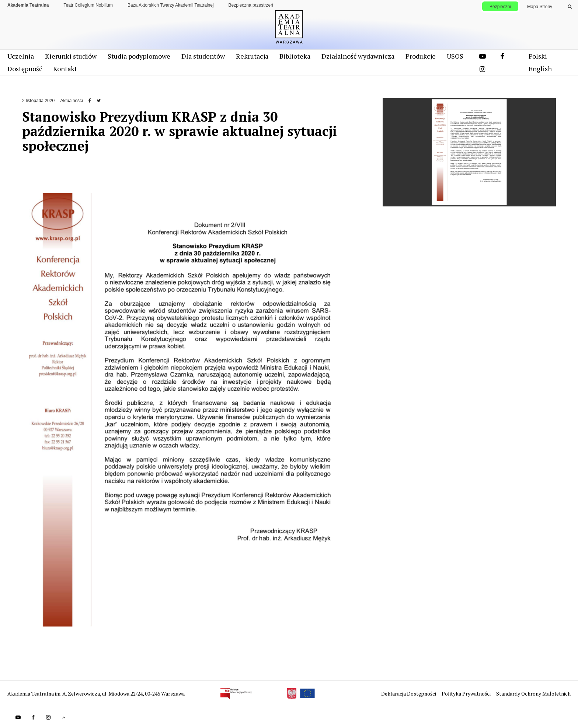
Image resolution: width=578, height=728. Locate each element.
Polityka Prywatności (467, 694)
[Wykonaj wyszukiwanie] (570, 7)
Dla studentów (203, 56)
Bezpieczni (500, 7)
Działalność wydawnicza (358, 56)
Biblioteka (295, 56)
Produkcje (421, 56)
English (540, 69)
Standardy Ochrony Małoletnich (533, 694)
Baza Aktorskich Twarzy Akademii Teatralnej (171, 5)
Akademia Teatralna (28, 5)
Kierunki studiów (71, 56)
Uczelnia (21, 56)
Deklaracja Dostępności (409, 694)
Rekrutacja (252, 56)
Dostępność (25, 69)
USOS (455, 56)
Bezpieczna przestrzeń (251, 5)
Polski (538, 56)
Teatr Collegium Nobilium (88, 5)
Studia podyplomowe (139, 56)
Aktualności (71, 101)
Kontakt (65, 69)
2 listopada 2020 (38, 101)
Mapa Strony (540, 7)
